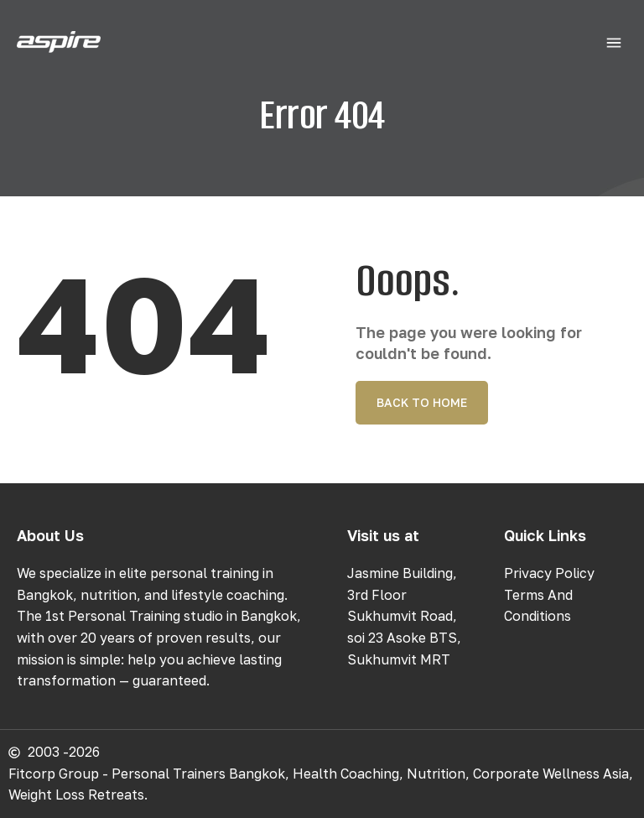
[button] (613, 44)
